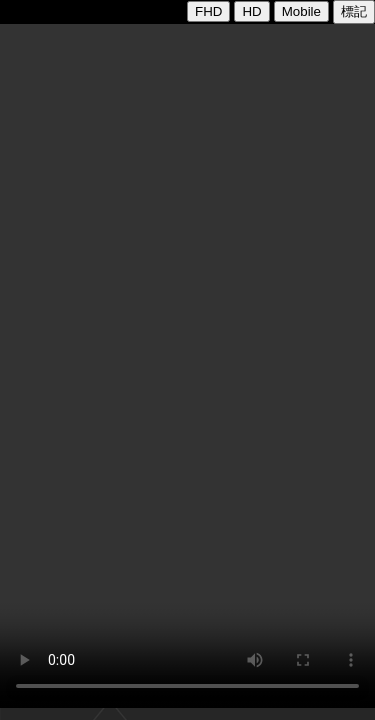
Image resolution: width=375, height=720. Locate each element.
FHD (208, 11)
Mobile (301, 11)
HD (251, 11)
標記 (354, 11)
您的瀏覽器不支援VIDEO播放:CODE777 (187, 366)
